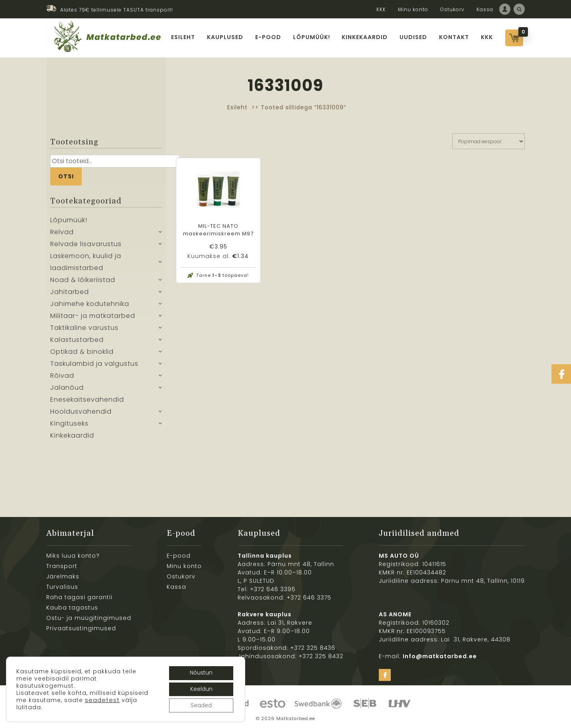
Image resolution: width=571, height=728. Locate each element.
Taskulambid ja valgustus (94, 364)
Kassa (485, 9)
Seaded (200, 705)
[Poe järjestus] (488, 141)
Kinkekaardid (365, 37)
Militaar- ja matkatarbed (93, 316)
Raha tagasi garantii (79, 597)
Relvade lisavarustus (86, 244)
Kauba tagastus (72, 608)
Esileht (183, 37)
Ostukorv (452, 9)
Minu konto (413, 9)
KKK (381, 9)
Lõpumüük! (312, 37)
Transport (62, 566)
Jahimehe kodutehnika (90, 304)
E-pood (268, 37)
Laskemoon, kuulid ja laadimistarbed (86, 262)
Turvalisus (62, 587)
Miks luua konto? (73, 556)
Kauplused (225, 37)
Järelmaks (63, 576)
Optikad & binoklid (82, 352)
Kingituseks (69, 423)
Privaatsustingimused (81, 628)
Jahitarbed (70, 292)
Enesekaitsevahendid (87, 400)
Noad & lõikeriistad (83, 280)
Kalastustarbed (77, 340)
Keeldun (200, 689)
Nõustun (200, 672)
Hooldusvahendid (81, 411)
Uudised (414, 37)
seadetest (34, 706)
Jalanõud (67, 388)
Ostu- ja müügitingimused (89, 618)
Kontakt (454, 37)
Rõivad (62, 376)
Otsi (66, 176)
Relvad (62, 232)
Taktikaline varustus (84, 328)
